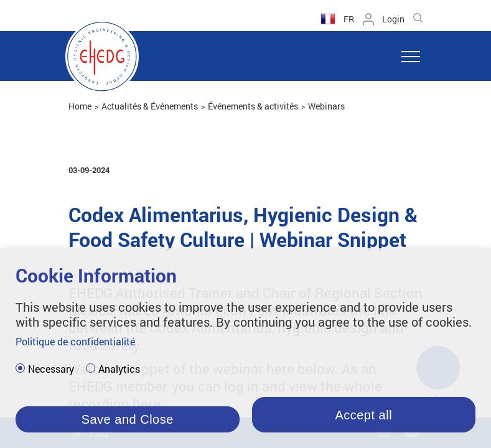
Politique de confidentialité (75, 341)
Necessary (51, 369)
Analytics (119, 369)
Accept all (363, 415)
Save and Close (128, 419)
